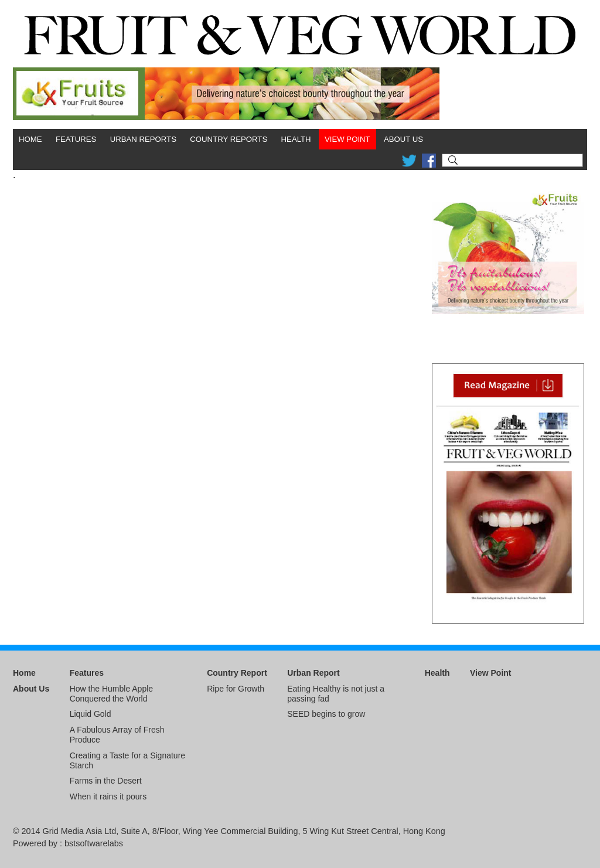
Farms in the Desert (106, 781)
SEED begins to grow (326, 714)
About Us (403, 139)
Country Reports (229, 139)
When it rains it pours (108, 796)
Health (296, 139)
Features (76, 139)
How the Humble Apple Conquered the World (111, 694)
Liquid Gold (91, 714)
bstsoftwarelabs (94, 843)
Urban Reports (143, 139)
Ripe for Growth (236, 689)
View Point (347, 139)
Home (30, 139)
